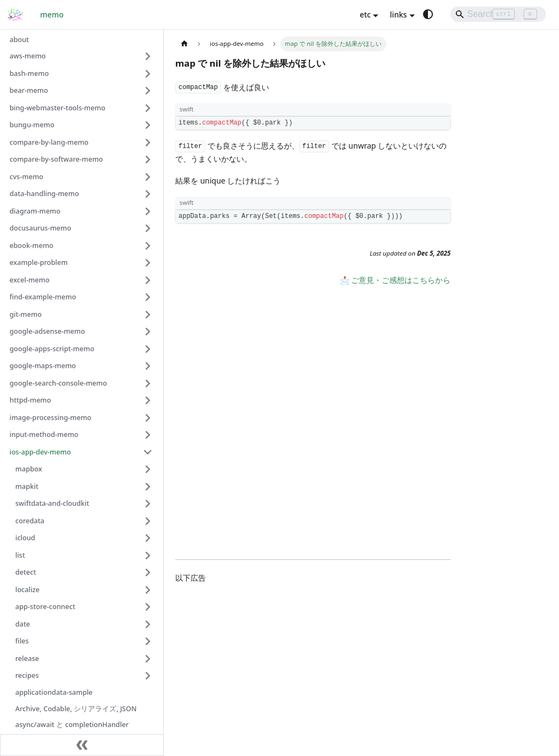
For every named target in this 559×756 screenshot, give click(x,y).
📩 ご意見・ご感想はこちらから (396, 280)
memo (52, 14)
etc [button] (365, 14)
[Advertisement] (313, 664)
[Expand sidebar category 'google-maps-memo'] (148, 366)
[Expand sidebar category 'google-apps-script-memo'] (148, 349)
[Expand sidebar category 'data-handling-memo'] (148, 194)
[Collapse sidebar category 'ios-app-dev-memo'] (148, 452)
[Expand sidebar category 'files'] (148, 641)
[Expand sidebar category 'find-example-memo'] (148, 297)
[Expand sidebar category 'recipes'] (148, 676)
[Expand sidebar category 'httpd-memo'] (148, 400)
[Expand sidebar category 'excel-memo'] (148, 280)
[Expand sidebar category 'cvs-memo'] (148, 177)
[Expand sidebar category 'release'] (148, 659)
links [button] (398, 14)
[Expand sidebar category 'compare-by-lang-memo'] (148, 143)
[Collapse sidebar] (82, 745)
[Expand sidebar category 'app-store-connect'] (148, 607)
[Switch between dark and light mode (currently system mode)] (428, 14)
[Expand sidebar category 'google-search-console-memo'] (148, 383)
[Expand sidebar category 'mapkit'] (148, 487)
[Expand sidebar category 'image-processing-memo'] (148, 418)
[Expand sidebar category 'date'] (148, 624)
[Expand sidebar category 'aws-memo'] (148, 56)
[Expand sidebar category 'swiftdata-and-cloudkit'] (148, 504)
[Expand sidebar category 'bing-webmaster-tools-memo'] (148, 108)
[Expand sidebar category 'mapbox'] (148, 469)
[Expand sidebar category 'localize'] (148, 590)
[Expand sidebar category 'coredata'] (148, 521)
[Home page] (184, 44)
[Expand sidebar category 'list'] (148, 556)
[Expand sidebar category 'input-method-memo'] (148, 435)
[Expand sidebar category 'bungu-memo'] (148, 125)
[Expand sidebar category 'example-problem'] (148, 263)
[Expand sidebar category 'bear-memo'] (148, 91)
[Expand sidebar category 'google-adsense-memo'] (148, 332)
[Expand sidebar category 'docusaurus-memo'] (148, 228)
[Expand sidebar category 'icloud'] (148, 538)
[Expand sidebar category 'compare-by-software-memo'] (148, 160)
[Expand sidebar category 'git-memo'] (148, 315)
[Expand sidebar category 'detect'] (148, 572)
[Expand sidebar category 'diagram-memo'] (148, 211)
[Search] (498, 14)
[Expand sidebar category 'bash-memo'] (148, 74)
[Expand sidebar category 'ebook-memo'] (148, 246)
